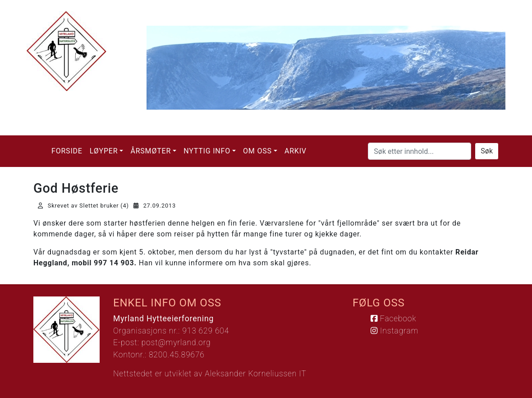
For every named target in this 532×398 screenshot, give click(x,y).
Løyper (104, 151)
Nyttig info (207, 151)
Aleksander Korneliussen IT (255, 374)
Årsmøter (151, 151)
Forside (67, 151)
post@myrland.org (176, 342)
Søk (487, 151)
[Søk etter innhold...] (420, 151)
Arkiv (296, 151)
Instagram (394, 331)
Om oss (257, 151)
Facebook (393, 319)
